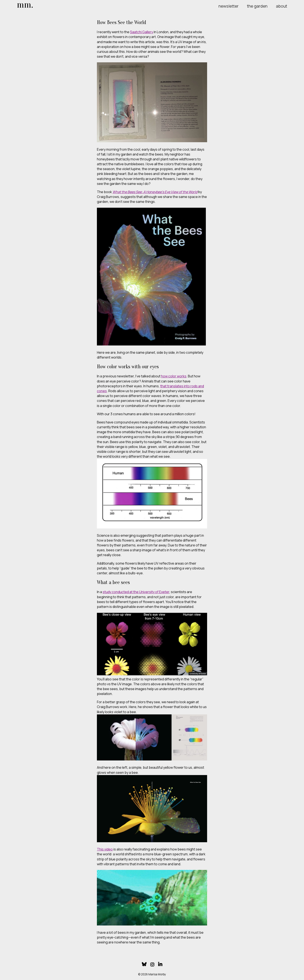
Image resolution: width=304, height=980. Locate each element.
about (282, 6)
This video (105, 849)
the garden (257, 6)
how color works (174, 376)
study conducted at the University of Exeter (136, 592)
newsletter (229, 6)
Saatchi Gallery (142, 32)
